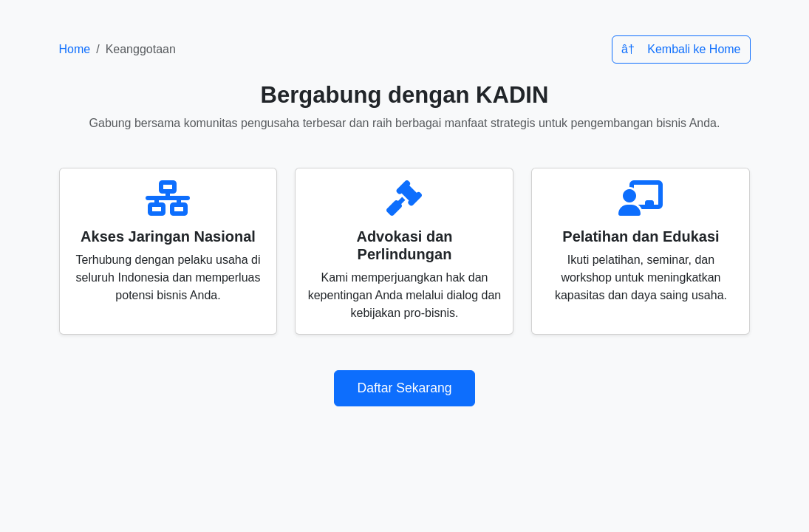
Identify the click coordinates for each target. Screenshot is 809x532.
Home (75, 49)
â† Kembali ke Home (681, 49)
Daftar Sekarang (404, 388)
